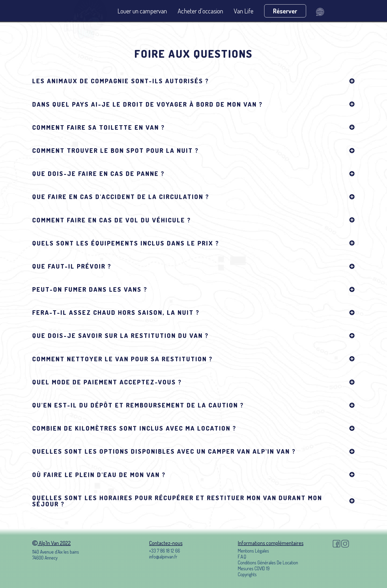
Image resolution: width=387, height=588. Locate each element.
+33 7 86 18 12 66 (165, 551)
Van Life (244, 11)
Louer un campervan (142, 11)
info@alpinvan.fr (163, 557)
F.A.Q (242, 557)
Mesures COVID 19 (254, 568)
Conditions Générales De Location (268, 562)
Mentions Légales (253, 551)
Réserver (285, 11)
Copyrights (247, 574)
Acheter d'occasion (200, 11)
